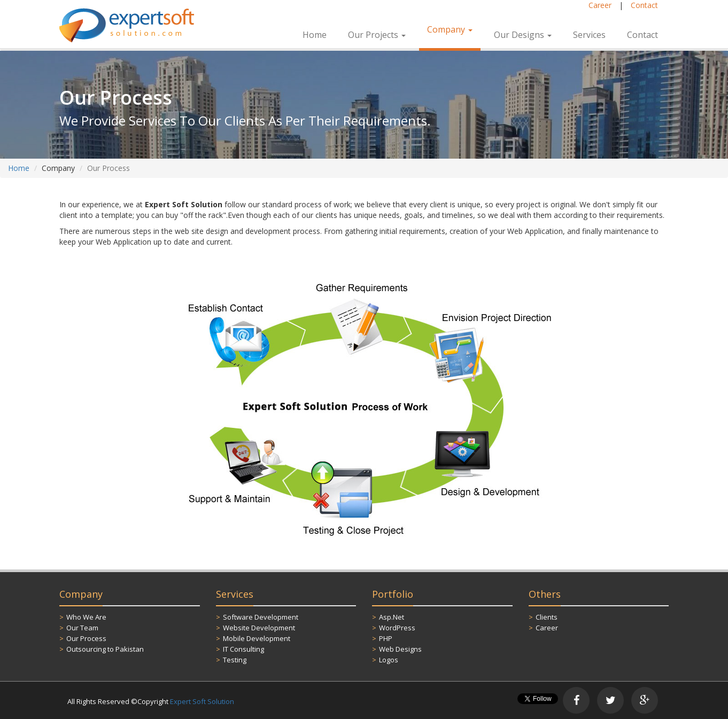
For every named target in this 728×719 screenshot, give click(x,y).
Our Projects (377, 35)
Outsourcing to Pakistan (105, 649)
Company (450, 29)
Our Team (82, 628)
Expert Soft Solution (202, 701)
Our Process (86, 638)
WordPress (397, 628)
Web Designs (400, 649)
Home (315, 35)
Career (600, 5)
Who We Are (86, 617)
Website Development (259, 628)
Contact (644, 5)
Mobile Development (257, 638)
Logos (389, 660)
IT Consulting (243, 649)
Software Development (261, 617)
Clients (547, 617)
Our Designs (523, 35)
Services (589, 35)
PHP (386, 638)
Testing (235, 660)
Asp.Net (392, 617)
